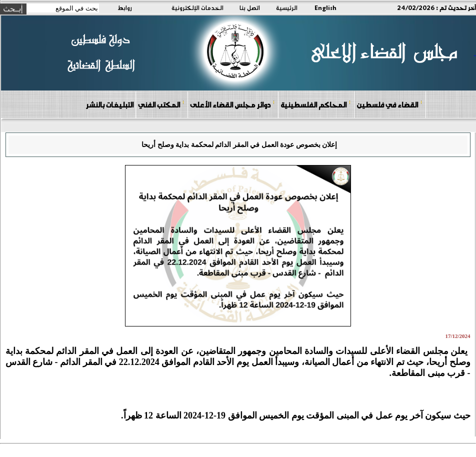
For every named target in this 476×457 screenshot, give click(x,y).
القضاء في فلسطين (389, 104)
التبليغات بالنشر (109, 104)
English (325, 7)
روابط (125, 7)
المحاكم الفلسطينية (316, 104)
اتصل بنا (250, 7)
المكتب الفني (161, 104)
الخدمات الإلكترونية (197, 7)
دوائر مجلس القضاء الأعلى (232, 104)
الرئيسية (287, 7)
